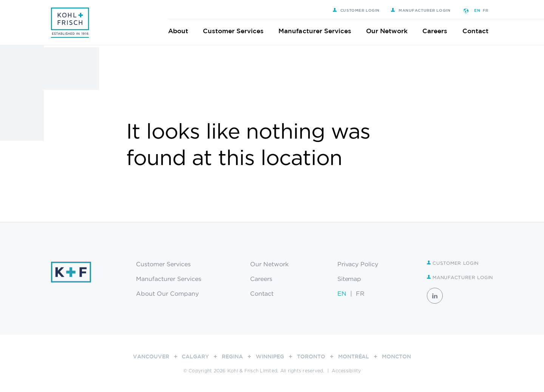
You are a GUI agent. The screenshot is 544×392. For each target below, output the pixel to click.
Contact (480, 31)
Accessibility (346, 371)
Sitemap (349, 279)
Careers (440, 31)
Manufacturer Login (425, 10)
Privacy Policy (358, 264)
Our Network (391, 31)
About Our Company (167, 293)
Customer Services (238, 31)
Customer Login (361, 10)
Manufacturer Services (320, 31)
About (183, 31)
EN (482, 10)
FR (490, 10)
